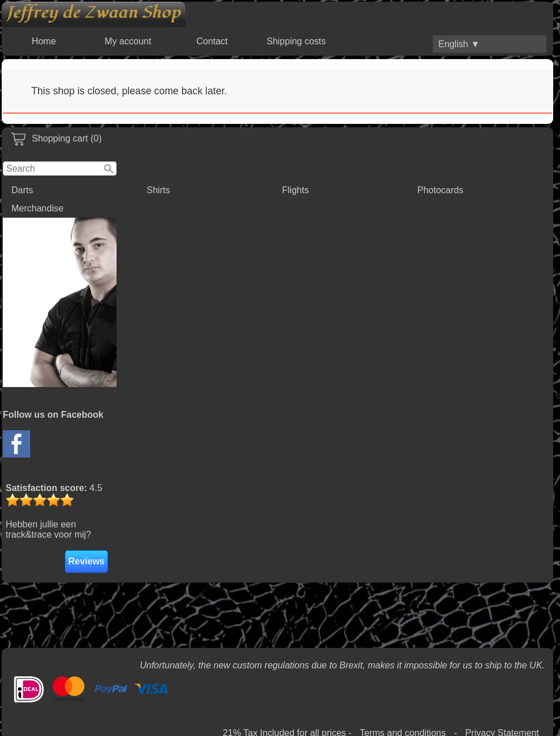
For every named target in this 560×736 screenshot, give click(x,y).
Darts (22, 190)
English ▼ (459, 44)
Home (44, 41)
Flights (295, 190)
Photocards (440, 190)
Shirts (158, 190)
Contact (212, 41)
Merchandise (38, 208)
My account (128, 41)
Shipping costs (296, 41)
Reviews (86, 561)
